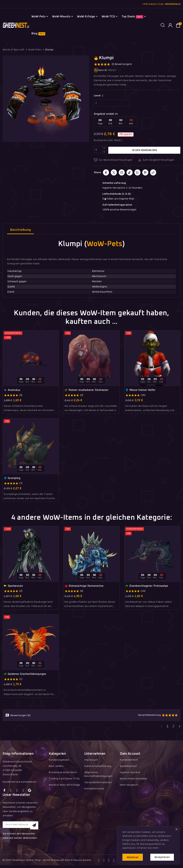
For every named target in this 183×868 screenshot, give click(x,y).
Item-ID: (101, 70)
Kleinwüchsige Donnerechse (84, 586)
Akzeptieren (161, 857)
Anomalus (12, 390)
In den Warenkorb (144, 150)
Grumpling (12, 478)
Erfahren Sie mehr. (148, 847)
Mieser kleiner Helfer (140, 390)
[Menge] (98, 150)
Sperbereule (13, 586)
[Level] (112, 103)
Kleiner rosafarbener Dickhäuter (86, 390)
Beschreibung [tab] (20, 230)
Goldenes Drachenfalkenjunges (25, 674)
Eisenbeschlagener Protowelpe (147, 586)
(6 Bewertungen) (122, 64)
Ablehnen (134, 857)
